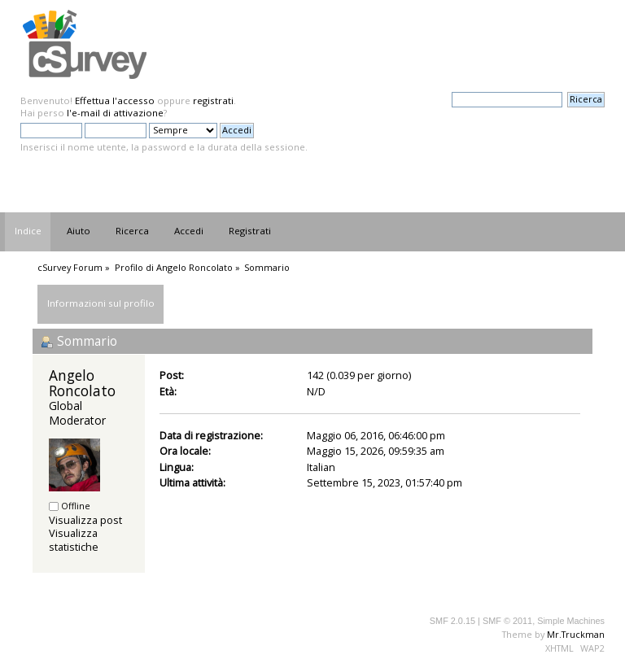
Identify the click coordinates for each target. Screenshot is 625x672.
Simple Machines (571, 621)
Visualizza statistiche (74, 540)
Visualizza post (85, 520)
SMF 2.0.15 (452, 621)
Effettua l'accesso (115, 100)
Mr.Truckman (576, 634)
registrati (213, 100)
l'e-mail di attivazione (115, 113)
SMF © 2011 (507, 621)
